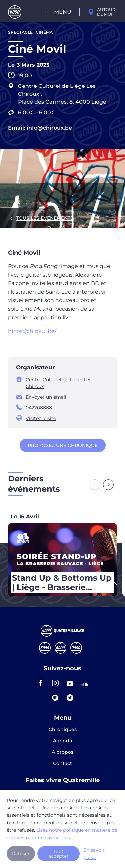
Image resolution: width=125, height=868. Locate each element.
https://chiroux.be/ (32, 331)
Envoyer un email (46, 397)
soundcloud (85, 683)
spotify (55, 698)
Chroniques (63, 730)
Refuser (21, 854)
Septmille (76, 648)
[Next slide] (108, 485)
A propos (62, 752)
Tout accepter (58, 854)
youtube (70, 683)
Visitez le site (41, 418)
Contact (62, 763)
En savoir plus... (94, 854)
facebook (41, 683)
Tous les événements (45, 218)
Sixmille (60, 648)
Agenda (62, 741)
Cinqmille (45, 648)
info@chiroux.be (49, 128)
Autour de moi (106, 12)
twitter (70, 698)
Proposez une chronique (63, 445)
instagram (55, 683)
